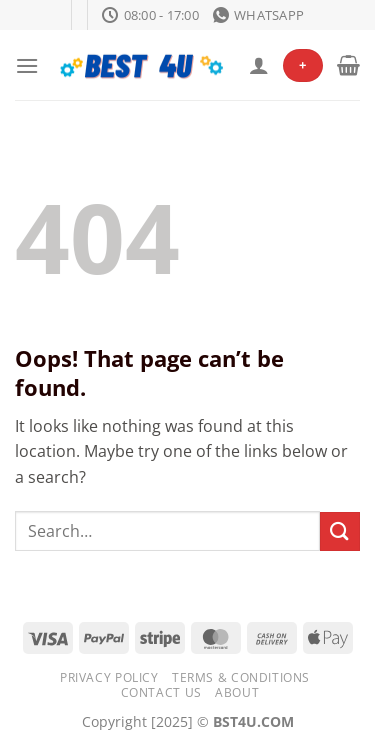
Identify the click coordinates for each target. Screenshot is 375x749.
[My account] (259, 65)
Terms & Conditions (241, 677)
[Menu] (27, 65)
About (237, 692)
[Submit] (340, 531)
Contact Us (161, 692)
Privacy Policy (109, 677)
